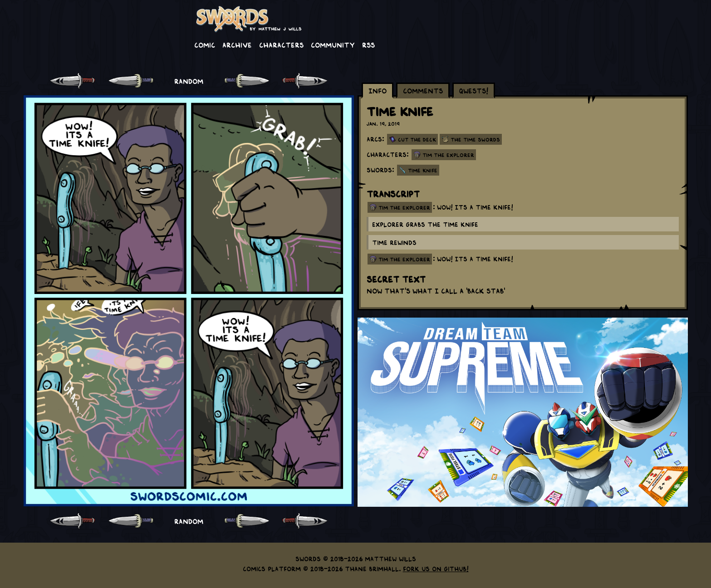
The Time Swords (475, 139)
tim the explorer (404, 207)
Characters (281, 44)
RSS (368, 44)
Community (333, 44)
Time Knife (423, 170)
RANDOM (189, 81)
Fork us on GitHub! (436, 568)
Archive (237, 44)
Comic (205, 44)
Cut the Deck (417, 139)
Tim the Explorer (448, 155)
